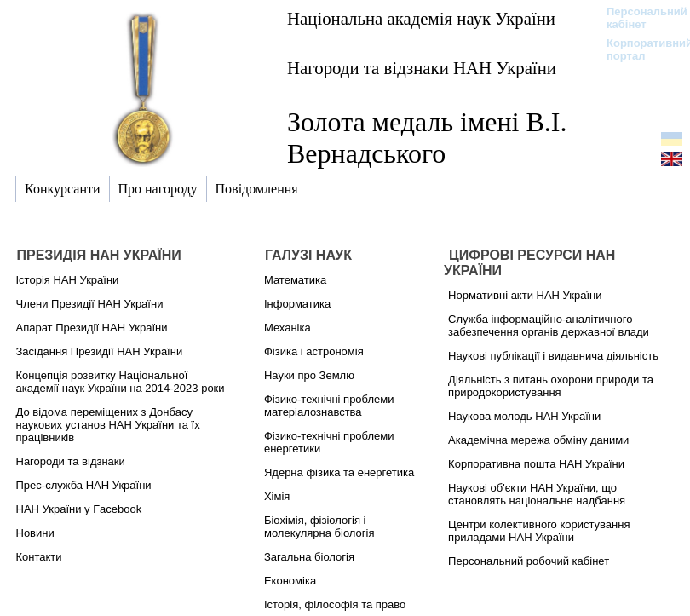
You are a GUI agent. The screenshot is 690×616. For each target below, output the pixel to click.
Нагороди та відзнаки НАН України (422, 68)
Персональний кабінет (638, 18)
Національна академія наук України (421, 18)
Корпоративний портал (638, 49)
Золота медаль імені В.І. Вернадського (427, 138)
